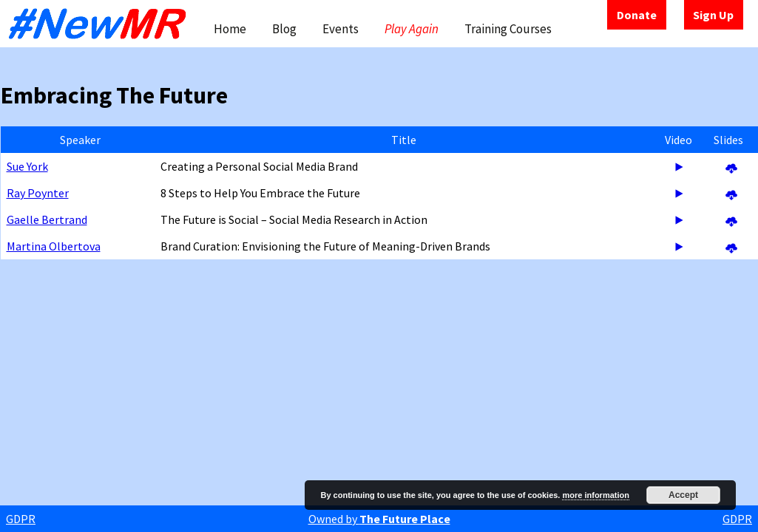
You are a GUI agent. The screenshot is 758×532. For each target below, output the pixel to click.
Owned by (379, 519)
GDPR (21, 519)
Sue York (27, 166)
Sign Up (713, 15)
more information (595, 495)
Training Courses (508, 29)
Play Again (412, 29)
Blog (284, 29)
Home (230, 29)
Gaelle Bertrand (47, 219)
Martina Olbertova (54, 246)
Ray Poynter (38, 193)
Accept (683, 495)
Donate (637, 15)
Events (341, 29)
